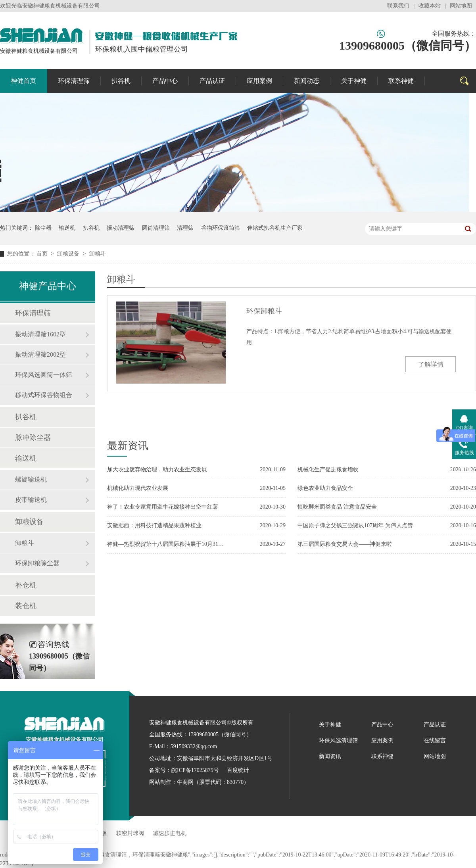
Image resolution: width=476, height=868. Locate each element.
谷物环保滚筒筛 (221, 228)
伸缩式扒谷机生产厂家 (275, 228)
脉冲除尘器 (33, 438)
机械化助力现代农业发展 (138, 488)
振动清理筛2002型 (40, 354)
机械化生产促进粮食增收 (328, 470)
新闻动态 (307, 81)
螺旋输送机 (31, 479)
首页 (43, 254)
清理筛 (185, 228)
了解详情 (431, 364)
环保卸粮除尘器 (37, 563)
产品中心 (165, 81)
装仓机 (26, 606)
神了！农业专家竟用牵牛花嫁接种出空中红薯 (163, 507)
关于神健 (354, 81)
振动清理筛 (121, 228)
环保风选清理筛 (338, 740)
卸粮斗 (98, 254)
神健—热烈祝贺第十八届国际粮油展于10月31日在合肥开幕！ (167, 544)
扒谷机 (121, 81)
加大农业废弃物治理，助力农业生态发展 (157, 470)
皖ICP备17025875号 (195, 770)
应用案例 (259, 81)
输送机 (67, 228)
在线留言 (435, 740)
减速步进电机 (170, 833)
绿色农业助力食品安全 (325, 488)
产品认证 (212, 81)
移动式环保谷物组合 (44, 395)
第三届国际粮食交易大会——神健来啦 (345, 544)
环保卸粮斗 (264, 311)
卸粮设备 (69, 254)
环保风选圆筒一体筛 (44, 375)
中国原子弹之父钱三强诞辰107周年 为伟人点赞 (355, 525)
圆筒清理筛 (156, 228)
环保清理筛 (74, 81)
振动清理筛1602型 (40, 334)
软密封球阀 (130, 833)
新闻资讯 (330, 756)
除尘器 (43, 228)
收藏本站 (430, 6)
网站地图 (461, 6)
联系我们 (398, 6)
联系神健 (401, 81)
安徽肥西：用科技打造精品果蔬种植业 (154, 525)
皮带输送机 (31, 500)
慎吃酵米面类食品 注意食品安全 (337, 507)
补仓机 (26, 585)
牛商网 (185, 782)
